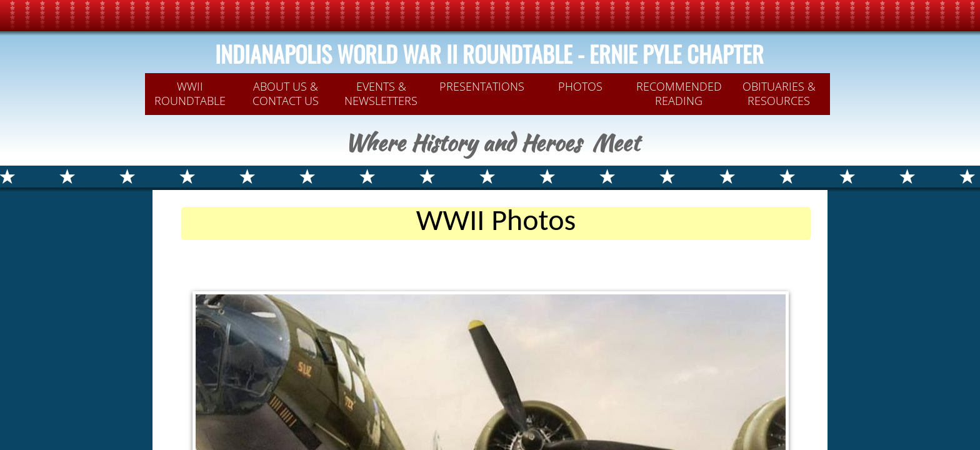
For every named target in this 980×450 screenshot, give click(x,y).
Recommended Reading (679, 93)
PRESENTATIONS (482, 86)
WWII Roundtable (190, 93)
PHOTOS (580, 86)
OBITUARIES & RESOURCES (779, 93)
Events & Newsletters (381, 93)
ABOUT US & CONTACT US (286, 93)
